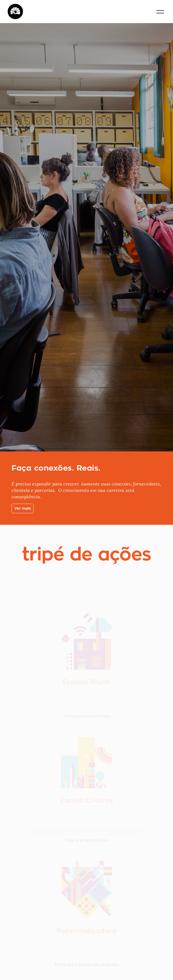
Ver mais (23, 508)
